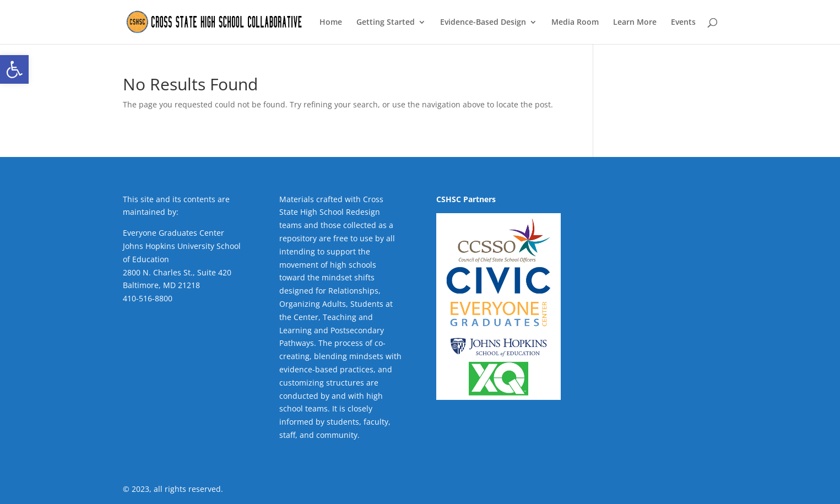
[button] (14, 69)
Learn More (635, 23)
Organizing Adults (313, 304)
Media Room (575, 23)
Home (331, 23)
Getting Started (386, 23)
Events (683, 23)
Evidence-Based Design (483, 23)
